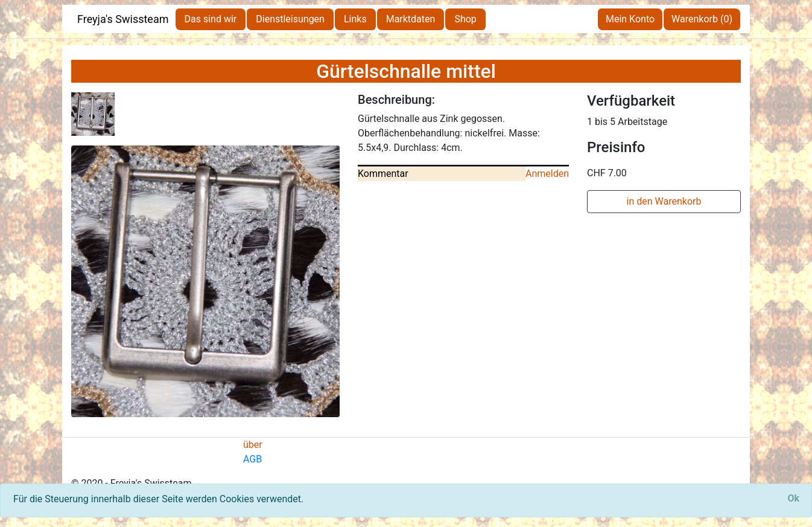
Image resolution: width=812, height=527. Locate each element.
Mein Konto (630, 19)
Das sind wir (211, 19)
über (253, 445)
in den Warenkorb (664, 201)
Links (355, 19)
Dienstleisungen (290, 19)
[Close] (793, 499)
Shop (465, 19)
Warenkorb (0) (702, 19)
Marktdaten (411, 19)
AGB (252, 459)
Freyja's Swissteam (123, 19)
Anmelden (547, 174)
